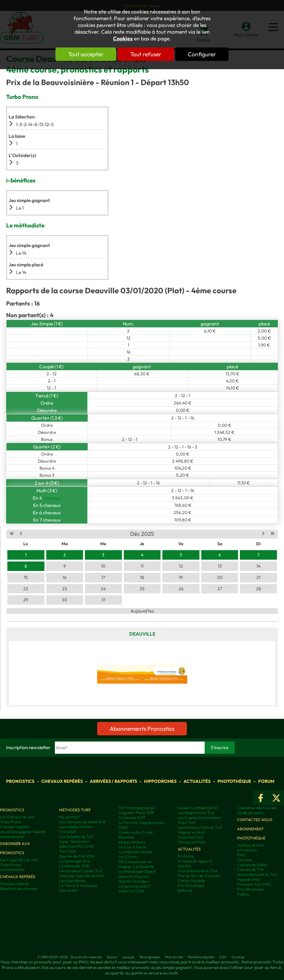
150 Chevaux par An (136, 862)
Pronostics (20, 781)
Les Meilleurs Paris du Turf (200, 827)
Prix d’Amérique (251, 889)
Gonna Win (69, 890)
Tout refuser (146, 54)
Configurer (203, 54)
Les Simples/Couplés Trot (81, 871)
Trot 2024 (68, 851)
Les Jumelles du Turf (76, 836)
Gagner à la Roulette (136, 866)
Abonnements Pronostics (142, 729)
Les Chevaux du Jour (17, 817)
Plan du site (174, 957)
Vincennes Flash (191, 842)
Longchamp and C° (135, 886)
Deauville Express (133, 876)
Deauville (142, 634)
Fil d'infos (186, 856)
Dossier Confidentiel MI (198, 808)
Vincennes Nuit (191, 837)
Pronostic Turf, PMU (254, 884)
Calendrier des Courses (257, 808)
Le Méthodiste (12, 869)
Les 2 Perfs (128, 857)
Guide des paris (250, 813)
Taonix (112, 957)
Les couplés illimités (76, 827)
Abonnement (250, 829)
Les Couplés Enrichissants (199, 817)
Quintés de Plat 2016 (77, 856)
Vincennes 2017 (132, 817)
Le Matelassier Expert (137, 871)
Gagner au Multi (191, 832)
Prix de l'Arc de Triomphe (199, 876)
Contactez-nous (255, 820)
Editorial (185, 890)
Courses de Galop (252, 865)
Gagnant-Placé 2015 (136, 813)
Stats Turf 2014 (132, 891)
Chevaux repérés (62, 781)
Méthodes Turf (75, 810)
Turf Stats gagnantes (136, 808)
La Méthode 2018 (74, 866)
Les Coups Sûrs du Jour (19, 860)
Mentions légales (201, 957)
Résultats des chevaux (19, 888)
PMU (241, 855)
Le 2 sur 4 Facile (132, 847)
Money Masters (132, 842)
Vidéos (243, 894)
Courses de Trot (251, 869)
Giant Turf (187, 822)
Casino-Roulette (191, 880)
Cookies (123, 39)
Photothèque (234, 781)
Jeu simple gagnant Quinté (23, 832)
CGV (223, 957)
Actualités (197, 781)
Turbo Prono (11, 822)
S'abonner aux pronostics (15, 848)
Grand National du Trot (198, 871)
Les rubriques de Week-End (82, 822)
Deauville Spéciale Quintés (82, 876)
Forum (266, 781)
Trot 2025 (68, 832)
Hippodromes (160, 781)
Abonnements (12, 836)
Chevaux (244, 860)
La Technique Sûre (75, 861)
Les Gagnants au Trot (196, 813)
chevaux (52, 498)
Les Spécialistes (72, 880)
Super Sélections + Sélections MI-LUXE (76, 844)
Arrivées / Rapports (113, 781)
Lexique (128, 957)
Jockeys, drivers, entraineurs (251, 847)
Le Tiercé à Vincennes (78, 885)
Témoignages (150, 957)
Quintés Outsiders (134, 881)
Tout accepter (85, 54)
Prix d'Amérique (191, 885)
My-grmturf (69, 817)
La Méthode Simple (135, 852)
